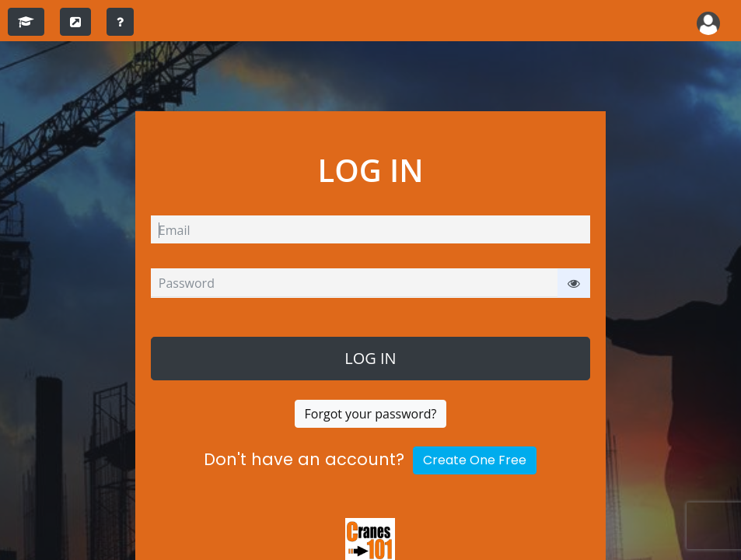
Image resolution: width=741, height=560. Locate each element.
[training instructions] (120, 22)
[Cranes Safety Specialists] (370, 541)
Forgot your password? (371, 414)
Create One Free (475, 460)
